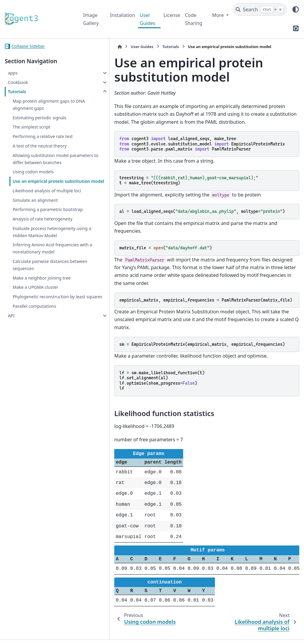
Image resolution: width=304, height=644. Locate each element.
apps (13, 73)
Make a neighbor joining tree (42, 334)
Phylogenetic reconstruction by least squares (41, 357)
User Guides (148, 19)
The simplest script (31, 127)
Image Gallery (91, 19)
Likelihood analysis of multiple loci (34, 215)
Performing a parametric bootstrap (37, 241)
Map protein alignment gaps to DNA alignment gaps (41, 105)
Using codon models (33, 186)
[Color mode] (296, 9)
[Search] (260, 9)
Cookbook (18, 82)
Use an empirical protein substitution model (38, 199)
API (11, 379)
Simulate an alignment (35, 228)
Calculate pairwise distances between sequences (41, 321)
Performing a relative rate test (38, 140)
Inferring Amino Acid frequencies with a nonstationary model (33, 301)
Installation (122, 15)
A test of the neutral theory (39, 153)
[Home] (86, 47)
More (218, 15)
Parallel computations (34, 370)
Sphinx (45, 635)
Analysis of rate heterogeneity (28, 258)
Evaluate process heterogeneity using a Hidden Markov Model (35, 278)
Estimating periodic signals (39, 118)
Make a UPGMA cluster (35, 344)
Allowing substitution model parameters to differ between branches (42, 170)
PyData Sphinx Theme (259, 630)
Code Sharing (194, 19)
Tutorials (17, 92)
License (172, 15)
